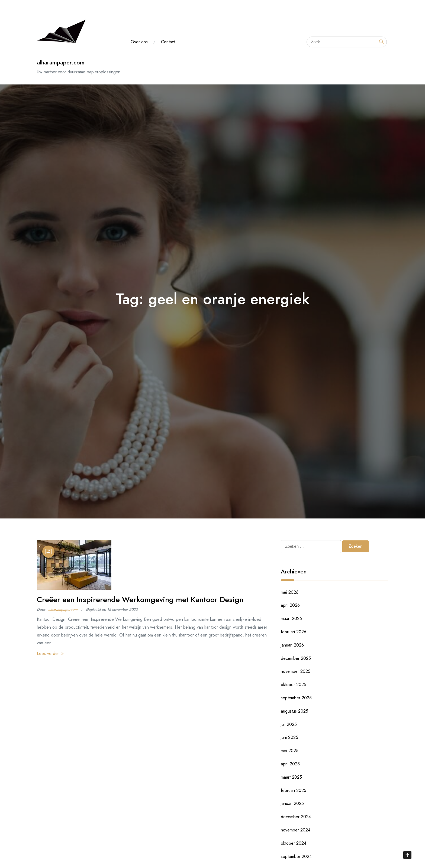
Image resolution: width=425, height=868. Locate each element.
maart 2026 (291, 619)
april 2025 (290, 764)
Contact (168, 42)
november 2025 (296, 671)
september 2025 (296, 698)
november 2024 (296, 830)
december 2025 (296, 658)
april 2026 (290, 605)
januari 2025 (292, 803)
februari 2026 (294, 632)
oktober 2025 (294, 685)
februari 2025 (294, 790)
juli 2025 (289, 724)
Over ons (139, 42)
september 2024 (296, 856)
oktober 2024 (294, 843)
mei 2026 (290, 592)
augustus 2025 (294, 711)
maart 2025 (291, 777)
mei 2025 (290, 751)
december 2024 (296, 817)
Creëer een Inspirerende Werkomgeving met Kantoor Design (140, 600)
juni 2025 (289, 737)
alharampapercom (63, 609)
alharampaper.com (61, 62)
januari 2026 (292, 645)
